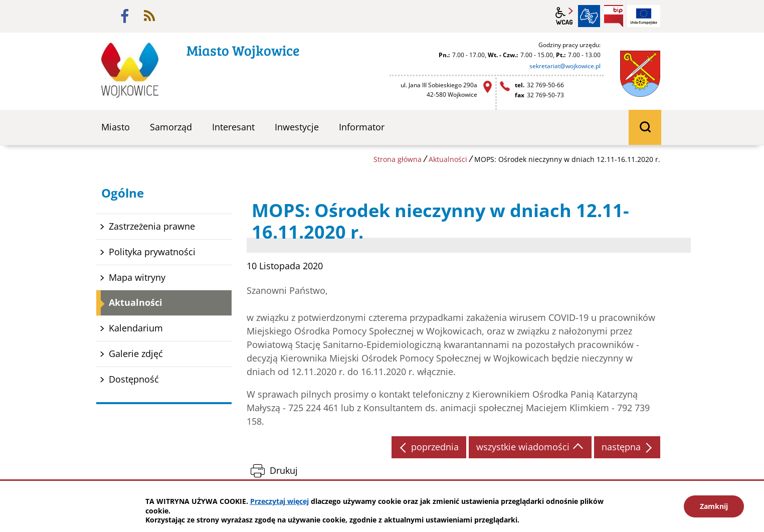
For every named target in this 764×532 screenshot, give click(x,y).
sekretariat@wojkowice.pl (565, 66)
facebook (125, 16)
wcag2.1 (564, 16)
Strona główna (398, 159)
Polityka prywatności (152, 252)
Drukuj (284, 470)
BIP (614, 16)
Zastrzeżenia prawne (152, 226)
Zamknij (714, 506)
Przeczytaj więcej (279, 501)
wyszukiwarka (645, 127)
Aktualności (448, 159)
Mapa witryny (137, 277)
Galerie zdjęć (136, 353)
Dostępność (134, 379)
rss (149, 16)
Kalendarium (136, 328)
